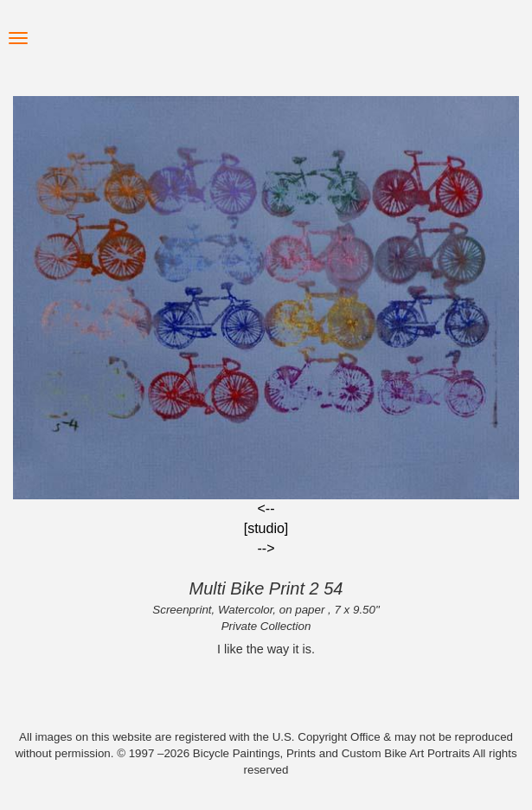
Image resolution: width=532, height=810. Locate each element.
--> (266, 548)
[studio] (266, 528)
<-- (266, 508)
